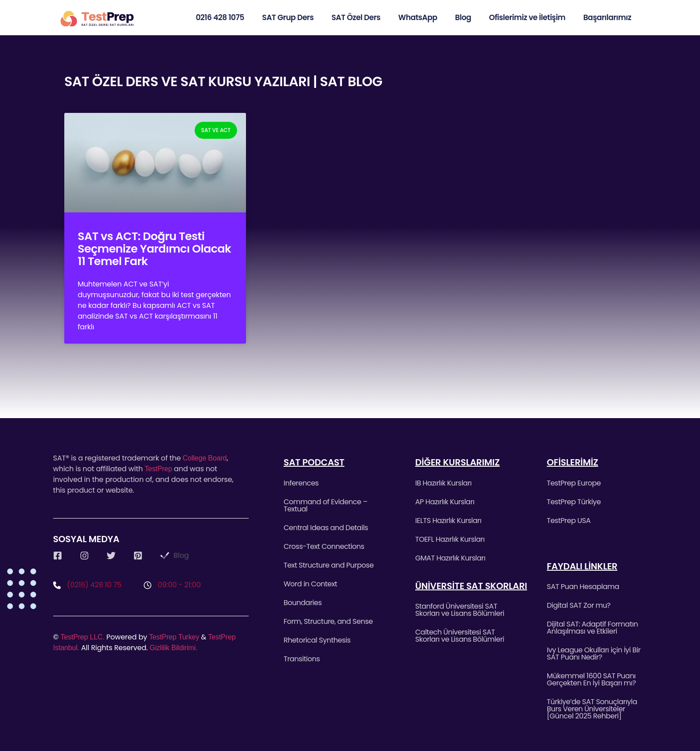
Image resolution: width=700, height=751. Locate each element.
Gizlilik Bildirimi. (173, 648)
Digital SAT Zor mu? (579, 605)
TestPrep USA (569, 521)
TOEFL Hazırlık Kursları (450, 539)
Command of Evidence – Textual (325, 505)
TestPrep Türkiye (574, 502)
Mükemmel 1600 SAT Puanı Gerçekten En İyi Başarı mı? (592, 679)
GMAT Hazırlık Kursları (450, 558)
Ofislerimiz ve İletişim (527, 17)
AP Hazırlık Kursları (445, 502)
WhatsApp (418, 17)
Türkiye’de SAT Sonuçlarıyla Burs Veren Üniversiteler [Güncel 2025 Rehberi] (592, 709)
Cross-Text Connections (324, 546)
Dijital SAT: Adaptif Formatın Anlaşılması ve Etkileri (592, 628)
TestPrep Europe (574, 483)
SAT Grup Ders (288, 17)
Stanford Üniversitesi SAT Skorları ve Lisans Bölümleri (460, 610)
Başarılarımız (607, 17)
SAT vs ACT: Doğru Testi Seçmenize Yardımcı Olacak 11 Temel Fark (154, 249)
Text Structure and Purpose (329, 565)
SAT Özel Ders (356, 17)
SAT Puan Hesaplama (583, 587)
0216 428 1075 (220, 17)
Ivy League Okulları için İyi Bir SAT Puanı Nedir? (594, 653)
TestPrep (158, 469)
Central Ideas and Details (326, 528)
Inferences (301, 483)
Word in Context (310, 584)
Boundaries (302, 603)
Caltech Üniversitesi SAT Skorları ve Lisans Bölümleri (460, 636)
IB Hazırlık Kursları (443, 483)
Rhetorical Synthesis (317, 640)
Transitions (302, 659)
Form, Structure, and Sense (328, 621)
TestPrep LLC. (82, 637)
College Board (205, 458)
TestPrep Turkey (174, 637)
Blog (463, 17)
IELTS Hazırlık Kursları (448, 521)
